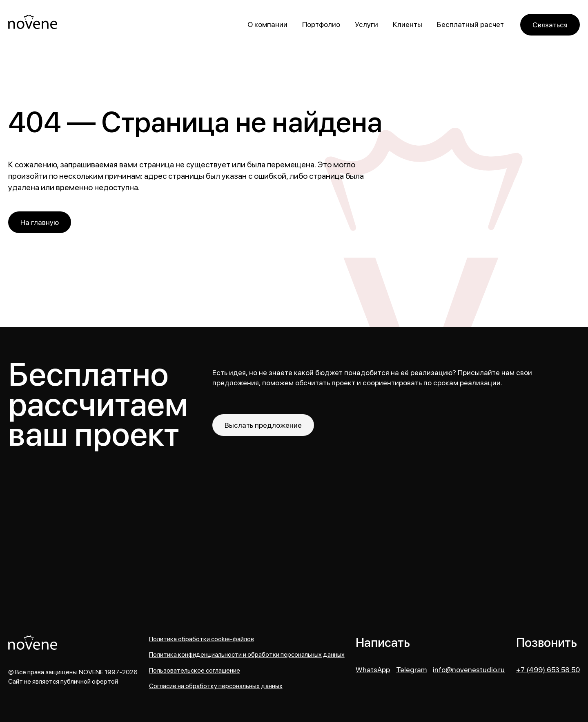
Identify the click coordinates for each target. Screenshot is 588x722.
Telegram (411, 670)
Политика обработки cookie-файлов (202, 639)
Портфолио (321, 24)
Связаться (550, 25)
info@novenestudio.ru (469, 670)
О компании (267, 24)
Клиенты (408, 24)
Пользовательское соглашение (195, 671)
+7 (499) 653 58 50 (548, 670)
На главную (40, 222)
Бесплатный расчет (470, 24)
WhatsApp (373, 670)
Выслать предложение (263, 425)
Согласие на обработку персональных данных (216, 686)
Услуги (366, 24)
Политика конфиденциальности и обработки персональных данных (247, 655)
